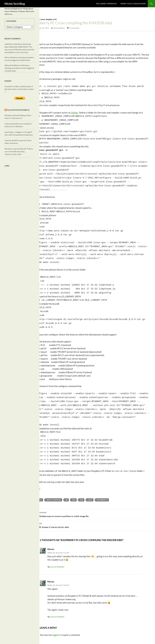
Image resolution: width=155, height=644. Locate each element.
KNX (82, 480)
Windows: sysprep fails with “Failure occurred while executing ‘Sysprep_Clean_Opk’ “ (19, 151)
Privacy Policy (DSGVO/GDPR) (133, 4)
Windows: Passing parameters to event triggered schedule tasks (19, 68)
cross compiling (54, 480)
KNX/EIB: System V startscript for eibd (91, 505)
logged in (57, 615)
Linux (43, 19)
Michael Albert (59, 28)
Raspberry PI (51, 19)
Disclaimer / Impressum (106, 4)
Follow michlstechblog (18, 110)
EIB (66, 480)
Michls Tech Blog (15, 4)
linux (90, 480)
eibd (74, 480)
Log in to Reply (57, 547)
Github (74, 111)
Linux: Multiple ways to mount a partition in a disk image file (91, 494)
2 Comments (74, 28)
